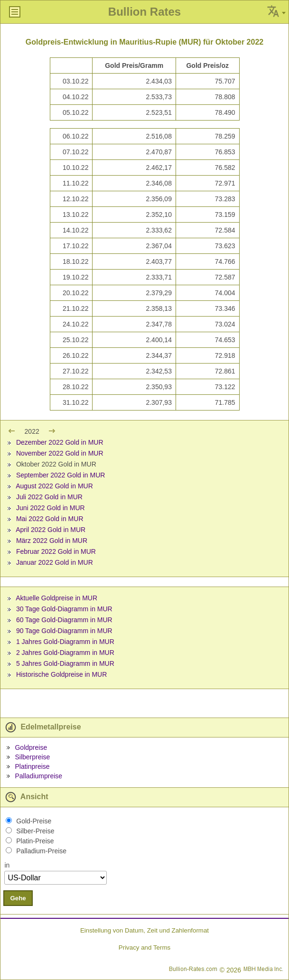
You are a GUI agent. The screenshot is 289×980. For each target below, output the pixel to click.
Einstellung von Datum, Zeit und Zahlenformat (144, 930)
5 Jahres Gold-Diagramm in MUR (65, 663)
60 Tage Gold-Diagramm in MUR (64, 620)
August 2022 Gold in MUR (54, 486)
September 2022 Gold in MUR (61, 475)
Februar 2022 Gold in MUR (56, 551)
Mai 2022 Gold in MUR (50, 519)
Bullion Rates (144, 12)
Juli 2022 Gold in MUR (49, 497)
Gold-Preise (34, 821)
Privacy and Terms (144, 947)
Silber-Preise (35, 831)
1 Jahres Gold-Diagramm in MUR (65, 642)
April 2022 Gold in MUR (51, 530)
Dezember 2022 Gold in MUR (60, 442)
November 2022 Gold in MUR (60, 453)
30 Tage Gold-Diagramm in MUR (64, 609)
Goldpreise (31, 747)
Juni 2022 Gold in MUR (51, 508)
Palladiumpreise (38, 776)
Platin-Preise (35, 841)
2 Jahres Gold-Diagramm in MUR (65, 653)
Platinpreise (32, 766)
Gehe (18, 898)
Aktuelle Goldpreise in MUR (56, 598)
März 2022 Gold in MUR (52, 541)
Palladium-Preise (41, 851)
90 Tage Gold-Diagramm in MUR (64, 631)
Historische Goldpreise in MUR (61, 674)
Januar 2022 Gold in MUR (55, 562)
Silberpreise (32, 757)
